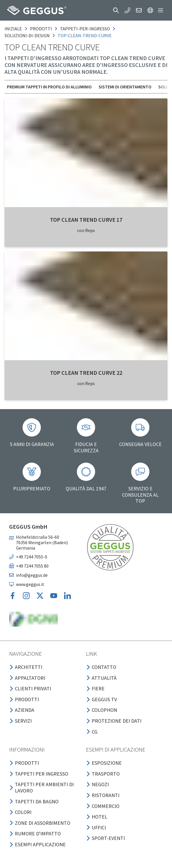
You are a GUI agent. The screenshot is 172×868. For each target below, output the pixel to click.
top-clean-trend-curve (85, 35)
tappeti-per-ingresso (85, 29)
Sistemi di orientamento (125, 87)
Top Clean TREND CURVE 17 (86, 220)
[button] (116, 10)
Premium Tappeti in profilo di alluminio (49, 87)
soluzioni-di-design (27, 35)
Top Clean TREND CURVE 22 (86, 373)
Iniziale (13, 29)
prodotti (41, 29)
